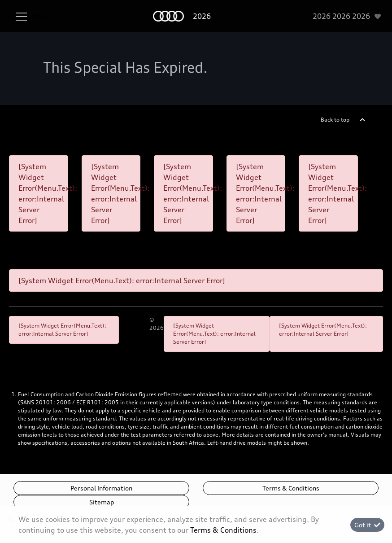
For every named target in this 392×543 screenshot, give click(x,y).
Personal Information (101, 488)
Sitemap (102, 502)
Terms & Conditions (291, 488)
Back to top (335, 120)
